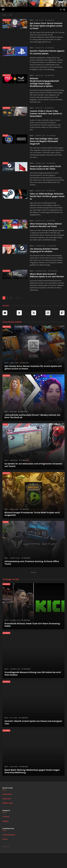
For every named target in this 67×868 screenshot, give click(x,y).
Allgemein (6, 110)
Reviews (6, 537)
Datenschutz (7, 809)
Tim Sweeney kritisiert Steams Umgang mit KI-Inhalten (46, 261)
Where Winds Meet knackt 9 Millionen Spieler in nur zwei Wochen (45, 288)
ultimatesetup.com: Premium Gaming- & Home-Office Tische (32, 577)
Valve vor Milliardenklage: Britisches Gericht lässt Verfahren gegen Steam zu (44, 204)
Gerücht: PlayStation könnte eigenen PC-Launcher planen (45, 53)
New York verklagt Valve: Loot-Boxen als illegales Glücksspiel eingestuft (46, 144)
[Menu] (3, 10)
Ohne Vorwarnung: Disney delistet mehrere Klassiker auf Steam (46, 234)
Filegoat (6, 836)
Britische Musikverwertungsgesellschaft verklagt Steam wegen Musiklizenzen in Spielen (47, 84)
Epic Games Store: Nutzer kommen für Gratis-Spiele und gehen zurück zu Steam (46, 26)
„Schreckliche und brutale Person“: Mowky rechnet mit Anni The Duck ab (32, 431)
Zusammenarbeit (9, 849)
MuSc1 (32, 20)
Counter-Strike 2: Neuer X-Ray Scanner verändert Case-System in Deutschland (47, 116)
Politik (5, 138)
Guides (5, 439)
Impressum (7, 813)
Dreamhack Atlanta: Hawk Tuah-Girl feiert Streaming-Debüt (32, 640)
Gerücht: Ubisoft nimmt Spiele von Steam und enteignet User (33, 737)
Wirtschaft (7, 20)
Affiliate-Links (8, 818)
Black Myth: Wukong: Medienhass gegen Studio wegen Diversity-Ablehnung (32, 786)
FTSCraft (6, 831)
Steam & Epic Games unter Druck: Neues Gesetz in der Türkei (44, 173)
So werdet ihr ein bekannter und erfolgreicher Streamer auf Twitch (33, 480)
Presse (5, 854)
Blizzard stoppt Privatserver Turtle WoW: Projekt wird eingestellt (32, 529)
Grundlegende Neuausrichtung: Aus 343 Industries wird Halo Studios (33, 688)
